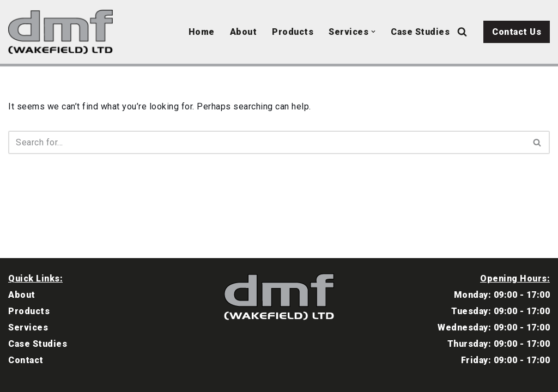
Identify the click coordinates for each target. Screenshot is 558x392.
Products (293, 32)
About (244, 32)
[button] (373, 32)
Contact (26, 360)
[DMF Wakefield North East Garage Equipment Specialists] (63, 32)
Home (202, 32)
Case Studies (420, 32)
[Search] (462, 32)
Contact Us (517, 32)
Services (28, 327)
